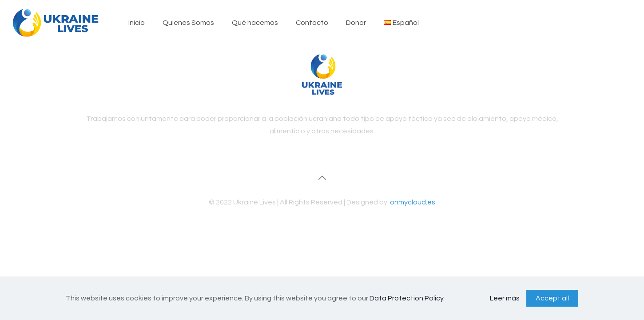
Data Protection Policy (406, 298)
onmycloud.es (413, 202)
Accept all (552, 298)
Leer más (505, 298)
